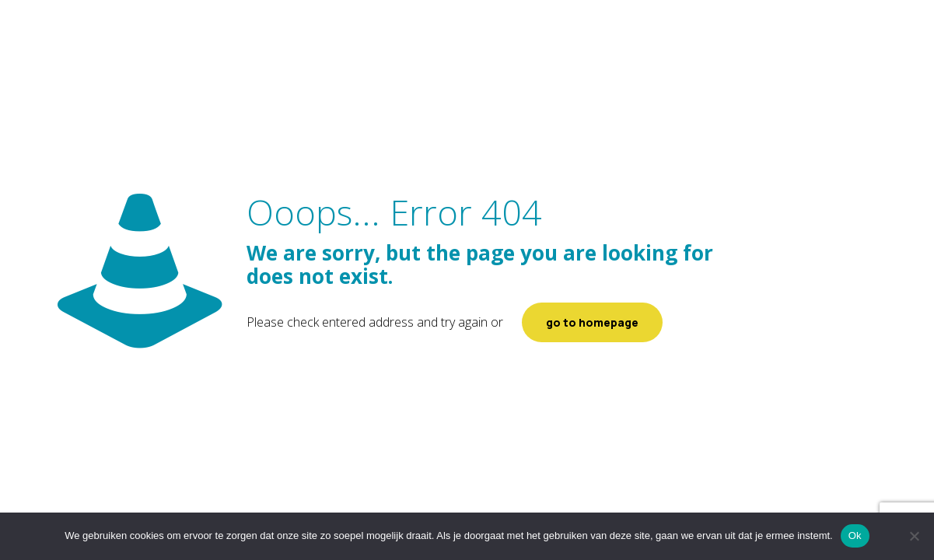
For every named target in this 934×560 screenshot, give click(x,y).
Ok (855, 535)
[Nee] (915, 536)
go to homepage (592, 322)
